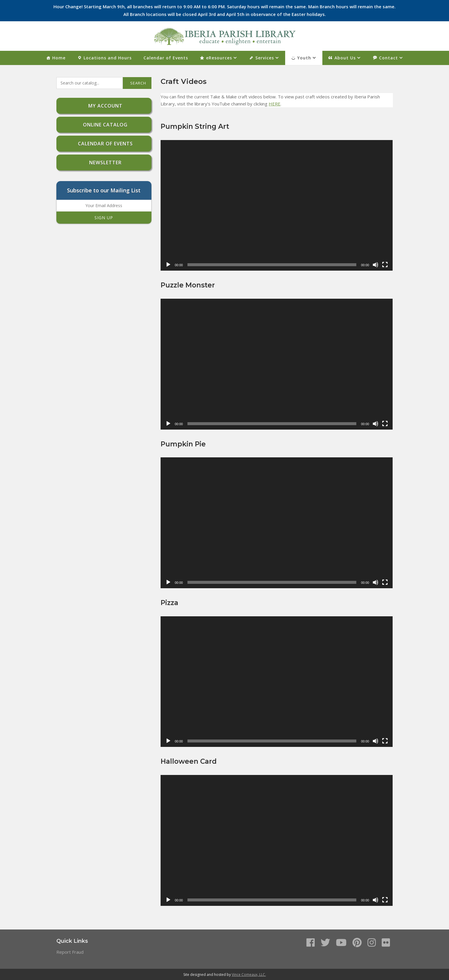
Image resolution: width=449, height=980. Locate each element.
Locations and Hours (108, 58)
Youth (304, 58)
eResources (219, 58)
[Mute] (375, 265)
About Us (345, 58)
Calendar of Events (166, 58)
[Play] (168, 265)
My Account (104, 106)
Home (59, 58)
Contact (388, 58)
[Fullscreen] (385, 265)
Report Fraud (70, 952)
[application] (277, 205)
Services (265, 58)
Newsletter (104, 162)
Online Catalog (104, 125)
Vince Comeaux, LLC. (249, 975)
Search (138, 83)
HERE (275, 104)
